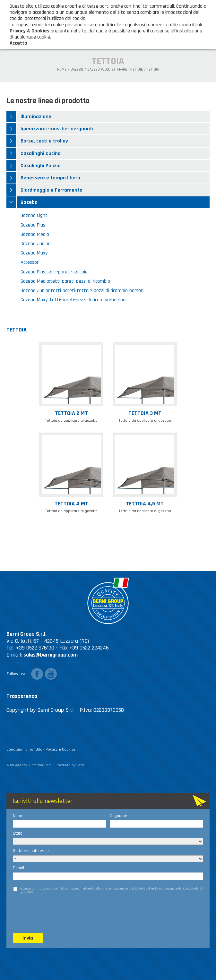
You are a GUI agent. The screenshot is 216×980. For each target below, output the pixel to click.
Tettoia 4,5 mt (145, 504)
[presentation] (62, 913)
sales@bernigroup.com (51, 655)
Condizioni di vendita (24, 749)
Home (62, 70)
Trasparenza (22, 696)
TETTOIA (153, 70)
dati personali (74, 889)
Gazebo (77, 70)
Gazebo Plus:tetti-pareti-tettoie (115, 70)
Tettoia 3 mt (145, 413)
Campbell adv (41, 765)
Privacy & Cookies (60, 749)
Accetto (18, 43)
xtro (81, 765)
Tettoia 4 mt (71, 504)
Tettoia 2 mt (71, 413)
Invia (28, 938)
